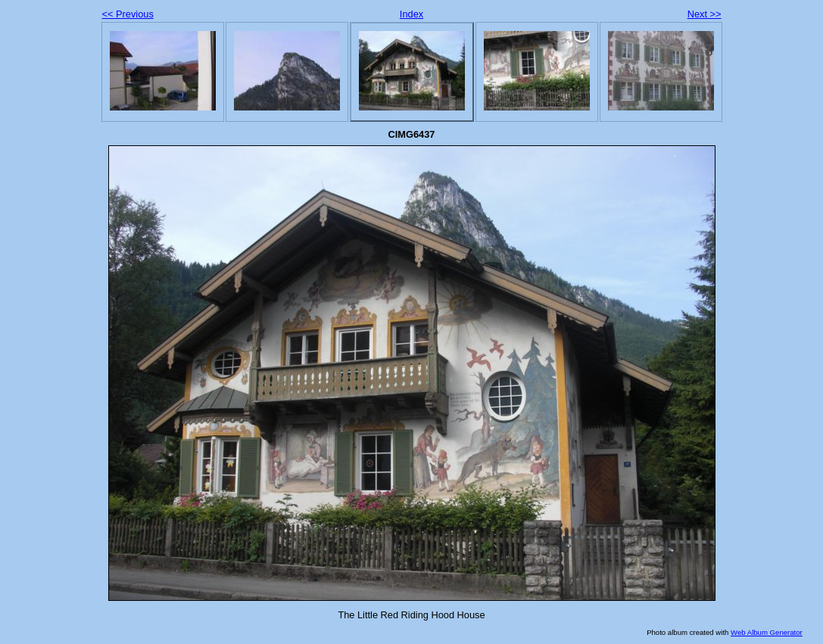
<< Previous (128, 14)
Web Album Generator (767, 632)
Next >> (705, 14)
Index (411, 14)
